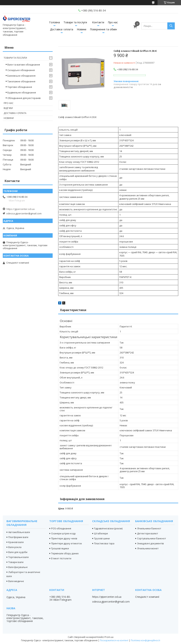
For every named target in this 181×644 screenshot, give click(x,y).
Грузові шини (102, 538)
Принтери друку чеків (64, 538)
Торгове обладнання (20, 87)
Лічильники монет (148, 548)
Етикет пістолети (61, 558)
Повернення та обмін (103, 29)
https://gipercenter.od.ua (21, 209)
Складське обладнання (21, 70)
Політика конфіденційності (145, 640)
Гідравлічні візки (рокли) (108, 528)
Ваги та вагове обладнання (24, 65)
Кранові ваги (16, 542)
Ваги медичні (16, 581)
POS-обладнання (61, 528)
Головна (54, 22)
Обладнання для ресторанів (24, 98)
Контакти (98, 22)
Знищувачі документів (150, 543)
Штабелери (101, 533)
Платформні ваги (18, 537)
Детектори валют (148, 533)
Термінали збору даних (65, 553)
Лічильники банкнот (149, 528)
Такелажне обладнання (21, 81)
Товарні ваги (16, 562)
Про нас (113, 22)
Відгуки (8, 108)
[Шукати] (171, 26)
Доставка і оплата (62, 29)
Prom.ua (109, 637)
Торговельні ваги (18, 557)
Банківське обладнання (21, 76)
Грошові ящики (60, 548)
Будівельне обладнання (22, 92)
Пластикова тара (104, 543)
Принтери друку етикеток (67, 543)
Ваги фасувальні (18, 567)
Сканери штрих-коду (63, 533)
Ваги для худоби (18, 552)
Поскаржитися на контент (114, 640)
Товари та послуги (75, 22)
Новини (82, 29)
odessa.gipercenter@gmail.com (24, 213)
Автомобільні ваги (19, 532)
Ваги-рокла (15, 547)
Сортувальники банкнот (152, 538)
